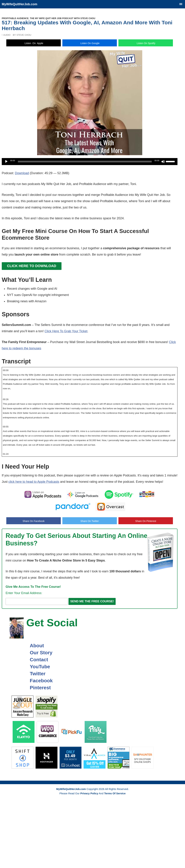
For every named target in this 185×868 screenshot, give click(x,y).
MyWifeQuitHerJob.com (20, 4)
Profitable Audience (15, 18)
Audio (7, 35)
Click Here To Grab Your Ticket (66, 331)
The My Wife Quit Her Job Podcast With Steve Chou (62, 18)
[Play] (6, 162)
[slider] (85, 162)
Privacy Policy (89, 793)
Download (22, 173)
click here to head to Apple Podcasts (34, 482)
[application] (90, 162)
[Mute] (163, 162)
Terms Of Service (115, 793)
